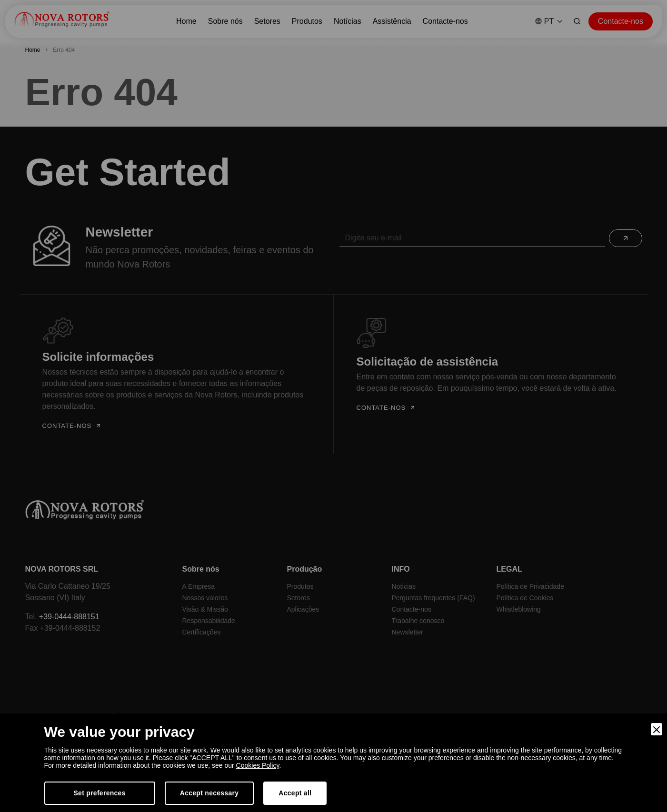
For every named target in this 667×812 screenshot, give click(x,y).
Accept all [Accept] (295, 793)
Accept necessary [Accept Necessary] (209, 793)
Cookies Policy (258, 765)
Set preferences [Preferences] (100, 793)
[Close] (657, 729)
